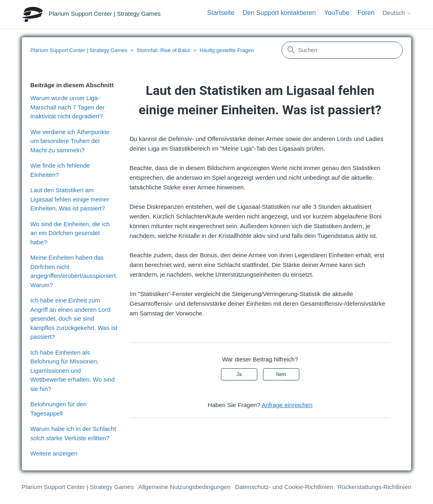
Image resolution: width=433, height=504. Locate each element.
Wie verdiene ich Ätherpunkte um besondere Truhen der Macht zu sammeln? (70, 141)
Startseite (221, 13)
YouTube (337, 13)
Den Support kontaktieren (279, 13)
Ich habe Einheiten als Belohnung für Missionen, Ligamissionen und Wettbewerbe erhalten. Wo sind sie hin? (73, 371)
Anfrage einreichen (287, 405)
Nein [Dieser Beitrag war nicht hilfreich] (281, 374)
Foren (366, 13)
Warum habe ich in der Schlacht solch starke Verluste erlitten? (73, 433)
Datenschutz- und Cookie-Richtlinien (284, 487)
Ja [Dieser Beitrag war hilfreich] (239, 374)
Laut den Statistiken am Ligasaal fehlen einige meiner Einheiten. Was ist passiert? (70, 199)
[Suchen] (342, 50)
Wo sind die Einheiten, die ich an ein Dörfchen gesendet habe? (70, 233)
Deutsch (397, 13)
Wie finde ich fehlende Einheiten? (60, 170)
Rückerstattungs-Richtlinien (375, 487)
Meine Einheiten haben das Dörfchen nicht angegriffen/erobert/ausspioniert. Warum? (74, 271)
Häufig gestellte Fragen (227, 50)
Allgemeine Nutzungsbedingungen (184, 487)
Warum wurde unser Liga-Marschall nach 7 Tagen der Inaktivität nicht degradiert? (67, 107)
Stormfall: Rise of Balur (163, 50)
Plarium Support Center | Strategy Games (79, 50)
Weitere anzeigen (54, 453)
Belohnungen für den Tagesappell (58, 409)
